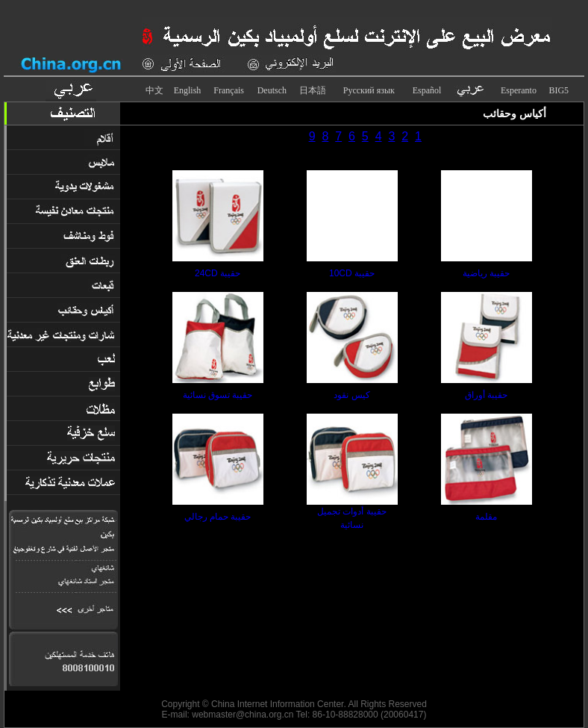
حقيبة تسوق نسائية (218, 395)
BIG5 (559, 90)
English (188, 90)
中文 (154, 90)
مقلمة (486, 517)
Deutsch (272, 90)
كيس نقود (351, 395)
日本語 (313, 90)
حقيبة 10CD (352, 273)
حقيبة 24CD (218, 273)
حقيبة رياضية (486, 273)
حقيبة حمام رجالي (218, 517)
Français (229, 90)
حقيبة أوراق (486, 395)
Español (427, 90)
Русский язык (369, 90)
